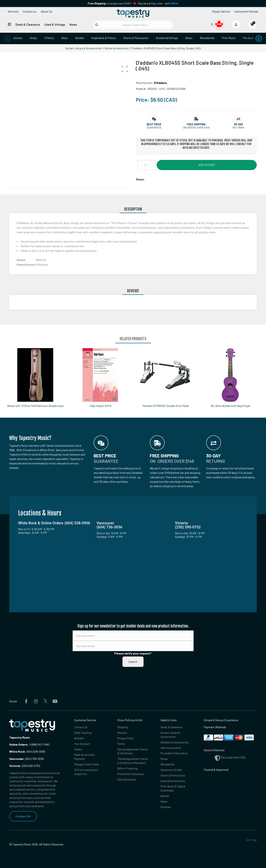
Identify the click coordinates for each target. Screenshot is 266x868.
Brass (189, 38)
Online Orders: (19, 744)
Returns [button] (238, 127)
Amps (33, 38)
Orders (78, 750)
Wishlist (79, 738)
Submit (133, 662)
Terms (121, 744)
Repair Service (221, 11)
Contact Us (23, 816)
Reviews (166, 808)
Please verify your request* (133, 653)
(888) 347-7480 (40, 744)
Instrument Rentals (246, 11)
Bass (64, 38)
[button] (125, 69)
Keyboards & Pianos (104, 38)
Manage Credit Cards (87, 765)
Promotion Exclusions (131, 775)
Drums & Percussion (136, 38)
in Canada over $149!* (110, 3)
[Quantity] (147, 165)
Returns (122, 733)
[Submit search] (97, 25)
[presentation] (7, 38)
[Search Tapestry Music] (133, 25)
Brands (165, 797)
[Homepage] (133, 13)
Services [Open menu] (13, 11)
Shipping (123, 727)
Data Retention (127, 780)
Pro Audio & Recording (174, 754)
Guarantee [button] (154, 127)
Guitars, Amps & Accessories (83, 48)
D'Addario (160, 83)
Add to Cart (207, 165)
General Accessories (173, 782)
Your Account (82, 744)
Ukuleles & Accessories (175, 742)
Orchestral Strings (167, 38)
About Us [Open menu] (47, 11)
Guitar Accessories (116, 48)
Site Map (251, 840)
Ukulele (79, 38)
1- (30, 744)
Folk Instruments (171, 748)
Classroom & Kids (171, 770)
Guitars (18, 38)
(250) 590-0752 (25, 766)
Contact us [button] (30, 11)
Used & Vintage (55, 24)
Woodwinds (207, 38)
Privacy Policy (126, 738)
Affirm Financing (128, 769)
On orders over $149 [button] (196, 127)
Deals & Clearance (28, 24)
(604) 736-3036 (27, 759)
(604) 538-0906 (27, 751)
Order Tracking (83, 733)
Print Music (229, 38)
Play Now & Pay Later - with (158, 3)
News (73, 24)
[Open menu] (9, 24)
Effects (49, 38)
